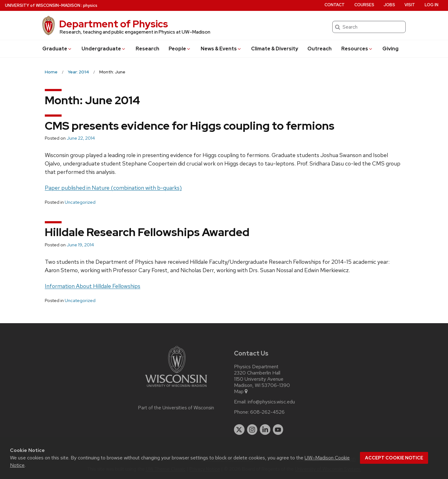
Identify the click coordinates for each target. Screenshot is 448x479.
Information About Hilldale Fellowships (93, 286)
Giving (390, 49)
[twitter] (239, 430)
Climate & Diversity (275, 49)
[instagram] (252, 430)
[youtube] (278, 430)
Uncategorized (80, 202)
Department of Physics (114, 24)
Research (147, 49)
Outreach (320, 49)
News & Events (221, 49)
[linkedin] (265, 430)
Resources (357, 49)
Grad (57, 49)
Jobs (389, 5)
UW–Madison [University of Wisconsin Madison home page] (43, 5)
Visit (410, 5)
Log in (432, 5)
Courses (364, 5)
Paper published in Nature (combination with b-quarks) (113, 188)
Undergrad (104, 49)
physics (90, 5)
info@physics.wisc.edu (271, 402)
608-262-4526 (267, 412)
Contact (335, 5)
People (180, 49)
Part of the (176, 408)
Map (241, 392)
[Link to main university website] (176, 388)
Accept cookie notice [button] (394, 458)
